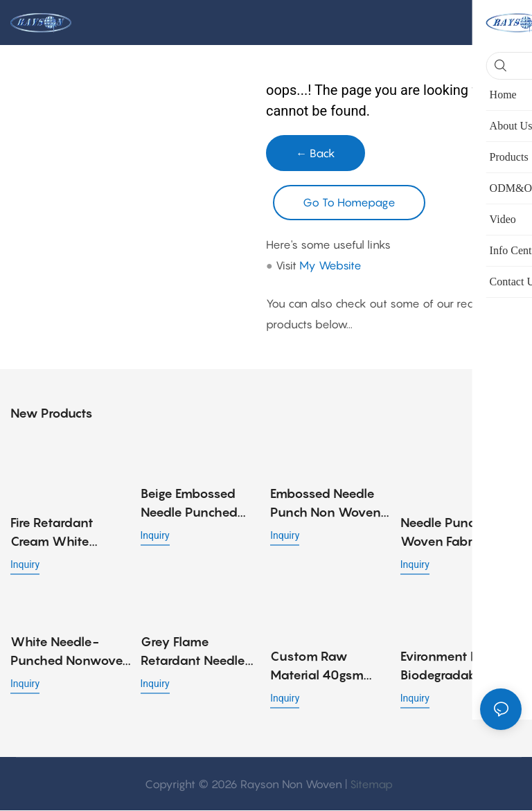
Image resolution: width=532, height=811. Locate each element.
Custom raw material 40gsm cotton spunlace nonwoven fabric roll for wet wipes (326, 667)
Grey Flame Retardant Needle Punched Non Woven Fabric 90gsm (193, 653)
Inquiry (25, 565)
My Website (330, 266)
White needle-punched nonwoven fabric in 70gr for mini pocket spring (71, 653)
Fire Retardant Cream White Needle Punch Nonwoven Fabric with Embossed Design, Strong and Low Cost (66, 534)
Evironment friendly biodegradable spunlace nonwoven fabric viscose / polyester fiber (459, 667)
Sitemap (371, 785)
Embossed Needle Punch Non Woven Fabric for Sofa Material (326, 505)
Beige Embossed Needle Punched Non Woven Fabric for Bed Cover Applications (195, 505)
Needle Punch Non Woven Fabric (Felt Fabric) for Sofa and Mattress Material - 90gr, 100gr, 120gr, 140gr (460, 534)
